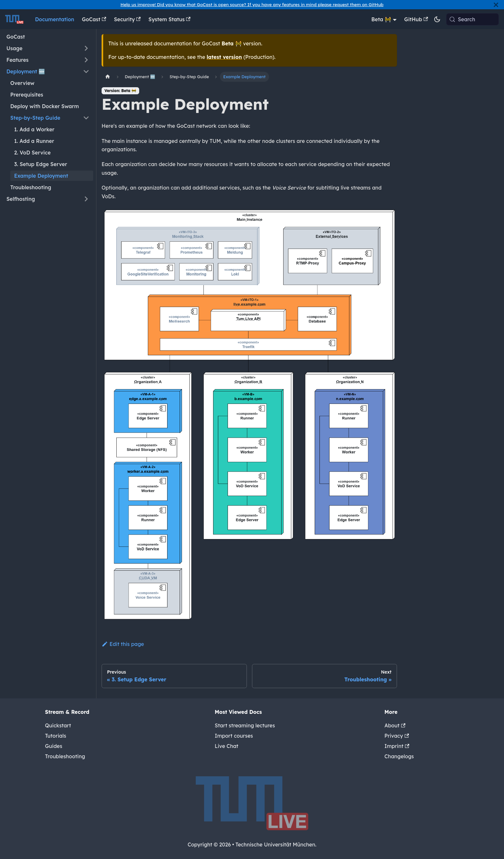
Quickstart (58, 725)
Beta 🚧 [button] (381, 19)
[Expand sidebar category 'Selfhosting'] (86, 199)
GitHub (416, 19)
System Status (170, 19)
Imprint (397, 746)
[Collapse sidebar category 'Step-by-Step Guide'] (86, 118)
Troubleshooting (65, 756)
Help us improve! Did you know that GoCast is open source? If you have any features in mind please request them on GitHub (252, 4)
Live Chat (226, 746)
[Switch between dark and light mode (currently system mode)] (437, 19)
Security (127, 19)
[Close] (496, 5)
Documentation (55, 19)
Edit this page (123, 644)
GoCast (94, 19)
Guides (54, 746)
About (395, 725)
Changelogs (399, 756)
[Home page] (108, 77)
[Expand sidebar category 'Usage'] (86, 48)
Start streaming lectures (245, 725)
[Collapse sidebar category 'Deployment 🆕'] (86, 71)
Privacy (397, 736)
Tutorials (56, 736)
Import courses (234, 736)
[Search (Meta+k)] (473, 19)
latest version (224, 57)
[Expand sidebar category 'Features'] (86, 60)
